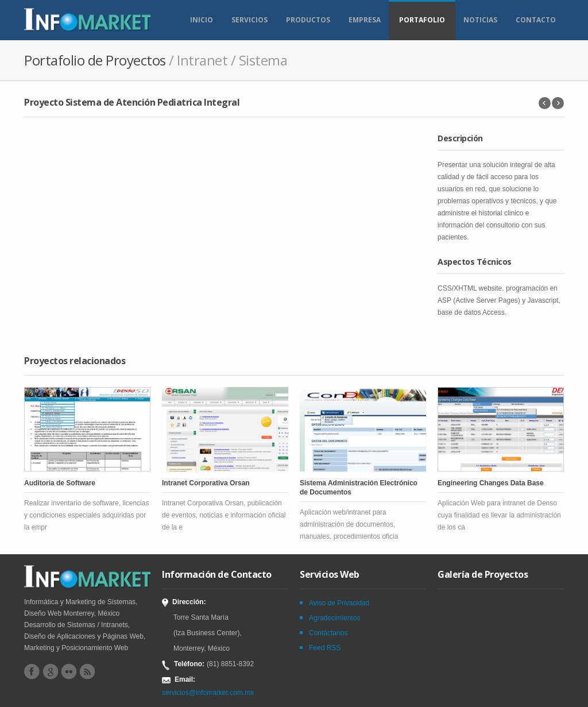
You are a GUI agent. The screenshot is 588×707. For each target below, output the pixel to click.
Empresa (365, 20)
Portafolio (422, 20)
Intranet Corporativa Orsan (206, 483)
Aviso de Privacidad (339, 603)
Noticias (480, 20)
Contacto (536, 20)
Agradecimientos (334, 618)
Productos (308, 20)
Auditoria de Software (60, 483)
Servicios (249, 20)
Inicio (202, 20)
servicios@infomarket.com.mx (208, 693)
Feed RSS (325, 648)
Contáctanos (328, 633)
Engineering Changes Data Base (491, 483)
